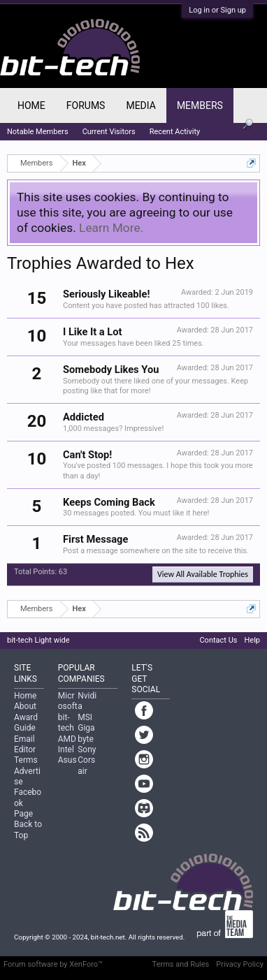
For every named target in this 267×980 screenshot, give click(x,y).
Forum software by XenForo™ (53, 964)
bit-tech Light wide (38, 640)
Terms (26, 760)
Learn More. (111, 228)
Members (200, 105)
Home (31, 105)
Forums (86, 105)
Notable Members (38, 132)
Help (252, 640)
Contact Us (218, 640)
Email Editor (25, 744)
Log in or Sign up (217, 10)
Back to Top (28, 829)
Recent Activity (175, 132)
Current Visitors (109, 132)
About (25, 706)
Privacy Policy (240, 964)
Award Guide (26, 723)
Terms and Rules (181, 964)
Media (140, 105)
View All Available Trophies (203, 574)
